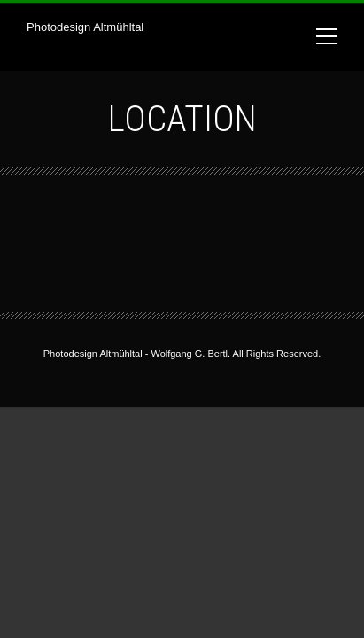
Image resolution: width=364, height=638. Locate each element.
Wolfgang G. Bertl (189, 354)
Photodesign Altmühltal (85, 27)
